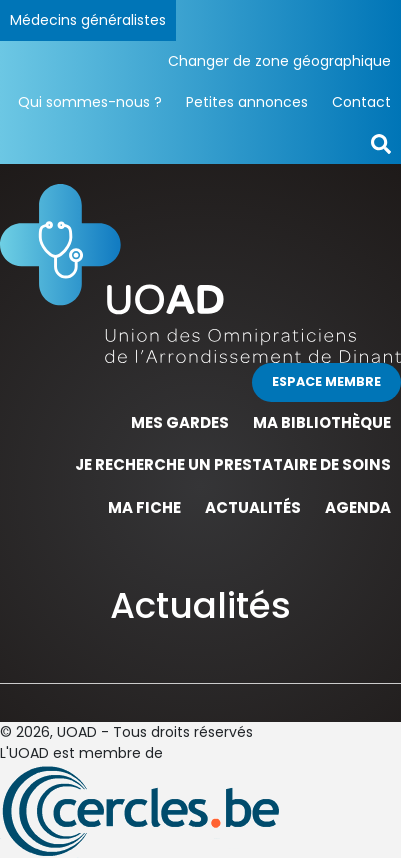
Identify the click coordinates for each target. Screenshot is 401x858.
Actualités (253, 507)
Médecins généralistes (88, 20)
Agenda (358, 507)
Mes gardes (180, 422)
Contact (361, 102)
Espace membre (326, 381)
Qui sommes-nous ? (90, 102)
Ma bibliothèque (322, 422)
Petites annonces (247, 102)
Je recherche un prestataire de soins (233, 464)
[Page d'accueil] (200, 272)
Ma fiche (144, 507)
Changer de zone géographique (279, 61)
